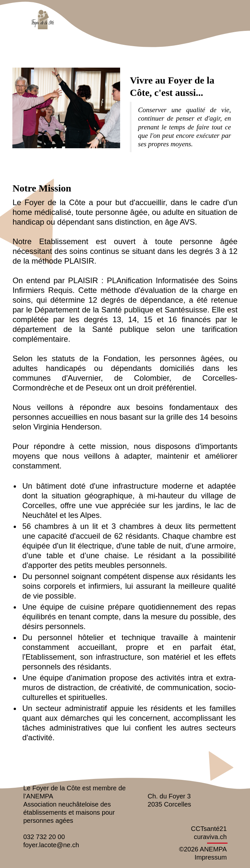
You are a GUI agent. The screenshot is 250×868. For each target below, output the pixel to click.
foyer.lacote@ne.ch (51, 845)
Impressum (211, 857)
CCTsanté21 (209, 829)
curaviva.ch (210, 837)
